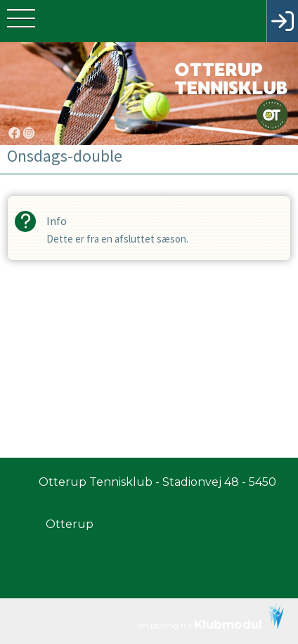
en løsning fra (211, 617)
